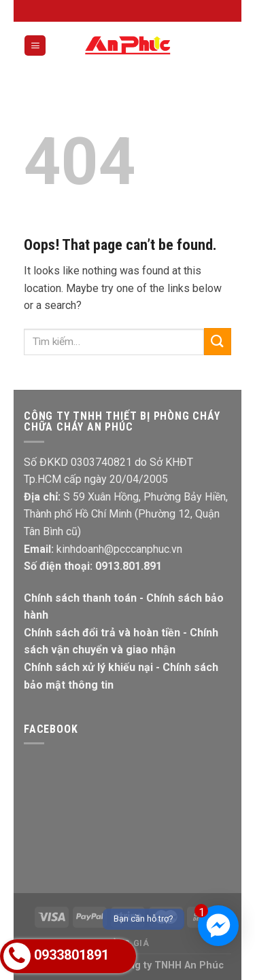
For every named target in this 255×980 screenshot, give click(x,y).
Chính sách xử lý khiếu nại (88, 667)
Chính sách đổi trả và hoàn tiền (102, 633)
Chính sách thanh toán (80, 598)
